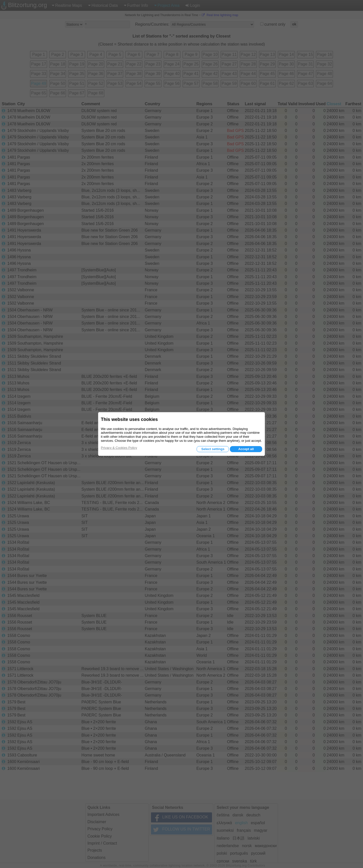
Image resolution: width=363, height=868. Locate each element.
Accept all (246, 449)
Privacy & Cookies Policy (119, 448)
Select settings (213, 449)
